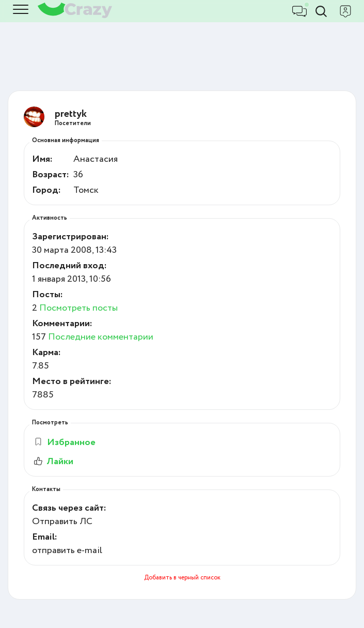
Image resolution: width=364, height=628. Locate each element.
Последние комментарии (101, 337)
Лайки (53, 462)
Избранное (64, 442)
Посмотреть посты (78, 308)
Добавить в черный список (182, 578)
